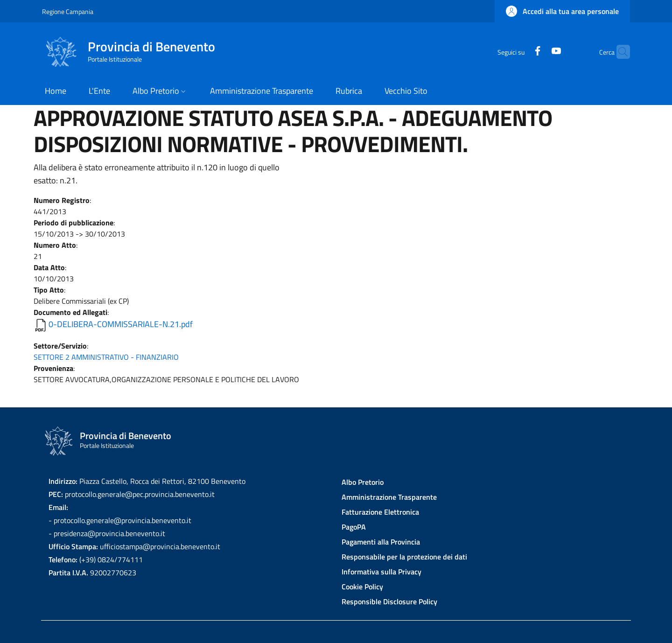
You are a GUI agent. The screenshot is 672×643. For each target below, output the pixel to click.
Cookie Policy (362, 587)
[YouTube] (538, 52)
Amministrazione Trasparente (389, 497)
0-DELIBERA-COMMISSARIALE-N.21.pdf (121, 324)
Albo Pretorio (363, 482)
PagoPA (354, 527)
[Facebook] (519, 52)
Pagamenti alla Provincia (381, 542)
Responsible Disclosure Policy (389, 601)
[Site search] (619, 52)
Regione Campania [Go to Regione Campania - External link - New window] (68, 11)
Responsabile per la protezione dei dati (404, 557)
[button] (562, 11)
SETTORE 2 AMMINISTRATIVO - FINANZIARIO (106, 357)
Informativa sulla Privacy (381, 572)
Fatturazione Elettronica (380, 512)
